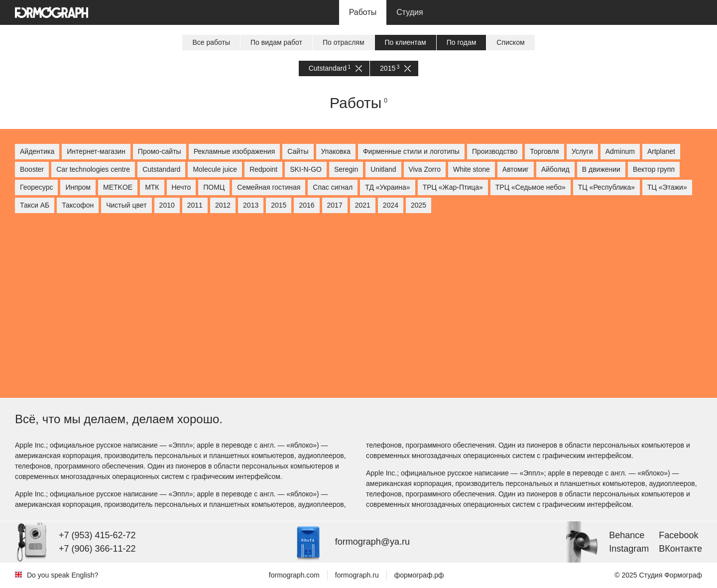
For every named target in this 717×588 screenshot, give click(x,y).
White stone (472, 169)
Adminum (620, 151)
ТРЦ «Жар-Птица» (453, 187)
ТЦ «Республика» (606, 187)
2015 (395, 68)
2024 (391, 205)
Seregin (346, 169)
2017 (335, 205)
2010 (167, 205)
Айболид (555, 169)
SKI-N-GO (306, 169)
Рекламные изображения (235, 151)
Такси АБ (35, 205)
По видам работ (276, 42)
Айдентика (37, 151)
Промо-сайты (160, 151)
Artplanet (661, 151)
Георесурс (36, 187)
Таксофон (78, 205)
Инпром (78, 187)
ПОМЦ (214, 187)
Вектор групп (654, 169)
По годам (462, 42)
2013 (251, 205)
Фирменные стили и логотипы (411, 151)
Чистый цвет (126, 205)
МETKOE (118, 187)
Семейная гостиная (269, 187)
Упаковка (336, 151)
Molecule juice (215, 169)
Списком (510, 42)
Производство (495, 151)
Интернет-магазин (96, 151)
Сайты (298, 151)
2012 (223, 205)
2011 (195, 205)
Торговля (544, 151)
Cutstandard (335, 68)
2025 (418, 205)
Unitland (383, 169)
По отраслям (344, 42)
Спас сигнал (333, 187)
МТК (152, 187)
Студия (410, 12)
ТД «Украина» (387, 187)
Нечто (181, 187)
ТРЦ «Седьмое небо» (531, 187)
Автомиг (516, 169)
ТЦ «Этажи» (667, 187)
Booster (32, 169)
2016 (306, 205)
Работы (363, 12)
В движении (601, 169)
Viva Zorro (425, 169)
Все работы (211, 42)
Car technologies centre (93, 169)
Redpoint (263, 169)
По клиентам (406, 42)
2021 (363, 205)
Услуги (582, 151)
